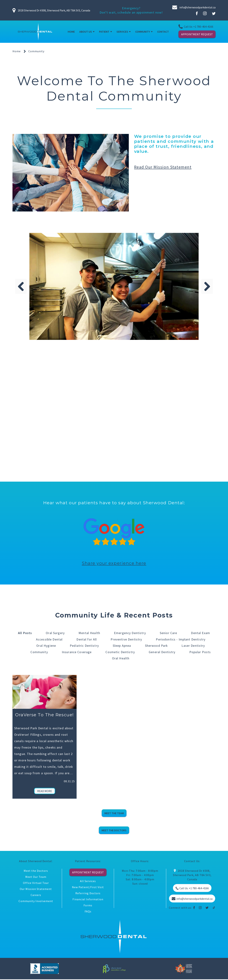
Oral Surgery (55, 633)
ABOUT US (86, 32)
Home (17, 51)
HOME (71, 32)
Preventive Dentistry (126, 639)
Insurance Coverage (77, 652)
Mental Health (89, 633)
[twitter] (207, 908)
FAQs (88, 912)
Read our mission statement (163, 167)
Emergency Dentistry (130, 633)
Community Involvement (36, 901)
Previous (21, 286)
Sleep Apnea (122, 646)
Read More (45, 791)
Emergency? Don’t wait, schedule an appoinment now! (131, 10)
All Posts (25, 633)
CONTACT (163, 32)
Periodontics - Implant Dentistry (181, 639)
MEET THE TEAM (114, 813)
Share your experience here (114, 563)
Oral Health (121, 659)
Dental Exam (201, 633)
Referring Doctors (88, 894)
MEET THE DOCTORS (114, 831)
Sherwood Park (156, 646)
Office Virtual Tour (36, 883)
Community (39, 652)
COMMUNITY (143, 32)
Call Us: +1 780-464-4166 (196, 27)
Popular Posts (200, 652)
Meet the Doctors (36, 871)
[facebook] (194, 908)
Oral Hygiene (46, 646)
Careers (36, 895)
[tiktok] (214, 908)
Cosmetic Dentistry (120, 652)
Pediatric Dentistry (84, 646)
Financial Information (88, 900)
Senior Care (169, 633)
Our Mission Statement (36, 889)
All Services (88, 881)
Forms (88, 906)
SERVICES (122, 32)
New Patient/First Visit (88, 887)
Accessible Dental (49, 639)
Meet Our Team (36, 877)
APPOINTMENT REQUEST (197, 34)
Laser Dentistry (193, 646)
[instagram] (200, 908)
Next (207, 286)
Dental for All (87, 639)
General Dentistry (162, 652)
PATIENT (104, 32)
